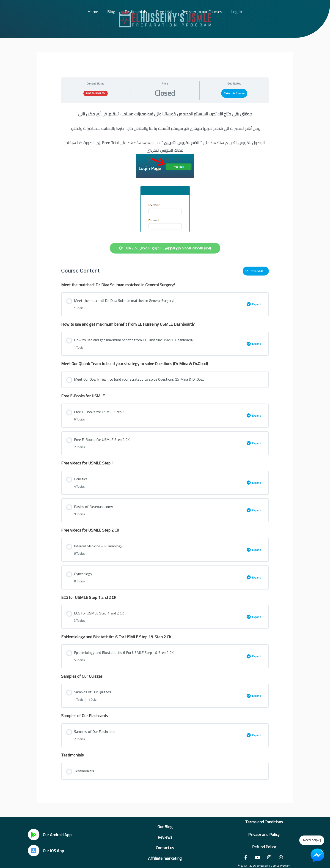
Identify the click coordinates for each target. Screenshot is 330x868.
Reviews (165, 837)
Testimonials (136, 12)
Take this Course (234, 93)
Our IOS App (53, 851)
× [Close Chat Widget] (322, 851)
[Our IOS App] (34, 851)
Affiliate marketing (165, 858)
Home (93, 12)
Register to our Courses (202, 12)
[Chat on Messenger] (317, 855)
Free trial (164, 12)
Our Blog (165, 827)
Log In (237, 12)
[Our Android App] (34, 835)
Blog (111, 12)
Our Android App (57, 835)
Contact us (165, 848)
